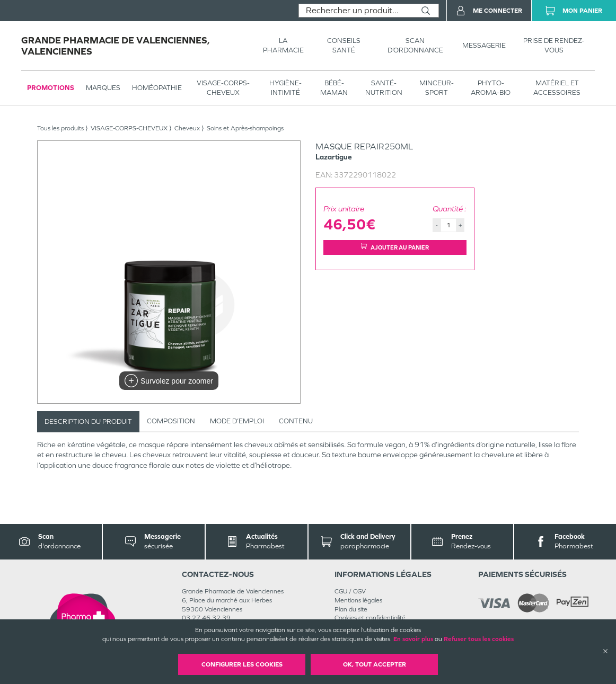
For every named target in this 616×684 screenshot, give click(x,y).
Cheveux (187, 128)
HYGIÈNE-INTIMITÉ (285, 88)
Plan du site (351, 609)
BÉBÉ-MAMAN (334, 88)
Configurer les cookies (242, 664)
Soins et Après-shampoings (245, 128)
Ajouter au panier (395, 247)
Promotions (51, 88)
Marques (103, 88)
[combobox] (356, 11)
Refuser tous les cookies (479, 639)
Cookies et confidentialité (370, 618)
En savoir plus (413, 639)
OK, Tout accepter (375, 664)
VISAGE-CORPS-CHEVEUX (223, 88)
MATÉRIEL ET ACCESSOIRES (557, 88)
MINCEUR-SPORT (437, 88)
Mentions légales (358, 600)
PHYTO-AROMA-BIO (491, 88)
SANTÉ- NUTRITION (384, 88)
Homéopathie (157, 88)
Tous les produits (60, 128)
